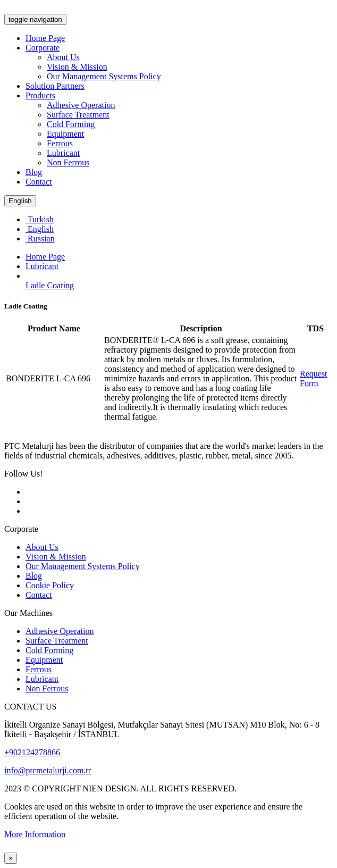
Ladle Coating (50, 285)
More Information (35, 834)
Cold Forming (71, 124)
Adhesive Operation (81, 105)
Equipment (65, 134)
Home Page (45, 38)
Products (40, 95)
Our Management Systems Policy (104, 76)
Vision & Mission (77, 67)
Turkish (40, 219)
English (20, 201)
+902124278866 (32, 752)
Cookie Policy (50, 585)
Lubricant (63, 153)
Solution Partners (55, 86)
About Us (63, 57)
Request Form (314, 378)
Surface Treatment (78, 115)
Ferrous (60, 143)
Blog (34, 172)
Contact (39, 182)
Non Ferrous (68, 162)
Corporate (43, 48)
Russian (40, 239)
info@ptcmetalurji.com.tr (48, 770)
